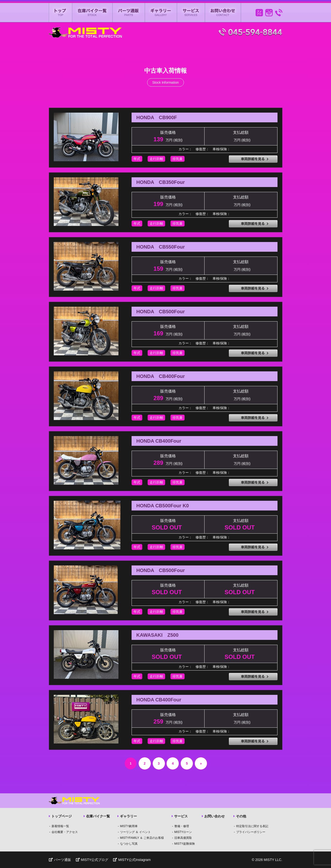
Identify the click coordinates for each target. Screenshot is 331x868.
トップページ (60, 816)
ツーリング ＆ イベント (136, 832)
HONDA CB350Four (161, 182)
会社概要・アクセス (65, 832)
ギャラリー (161, 13)
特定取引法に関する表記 (252, 826)
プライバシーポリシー (251, 832)
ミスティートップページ (61, 13)
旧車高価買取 (183, 838)
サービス (191, 13)
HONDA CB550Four (161, 247)
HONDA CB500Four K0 (163, 506)
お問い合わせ (223, 13)
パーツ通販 (129, 13)
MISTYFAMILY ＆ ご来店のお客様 (142, 838)
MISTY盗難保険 (185, 844)
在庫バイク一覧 (92, 13)
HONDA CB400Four (161, 376)
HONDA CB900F (157, 117)
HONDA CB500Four (161, 312)
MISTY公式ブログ (92, 860)
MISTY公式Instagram (132, 860)
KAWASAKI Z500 (157, 635)
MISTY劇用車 (129, 826)
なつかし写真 (129, 844)
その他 (240, 816)
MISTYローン (183, 832)
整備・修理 (182, 826)
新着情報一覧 (60, 826)
